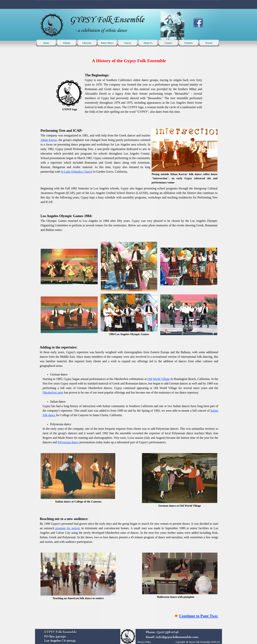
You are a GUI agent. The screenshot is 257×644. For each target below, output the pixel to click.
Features (188, 43)
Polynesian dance (68, 442)
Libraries (87, 43)
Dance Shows (107, 43)
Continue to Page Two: (199, 616)
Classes (128, 43)
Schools (67, 43)
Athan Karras (49, 140)
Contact (168, 43)
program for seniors (67, 528)
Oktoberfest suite (53, 392)
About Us (148, 43)
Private (209, 43)
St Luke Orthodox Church (77, 172)
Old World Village (159, 379)
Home (46, 43)
